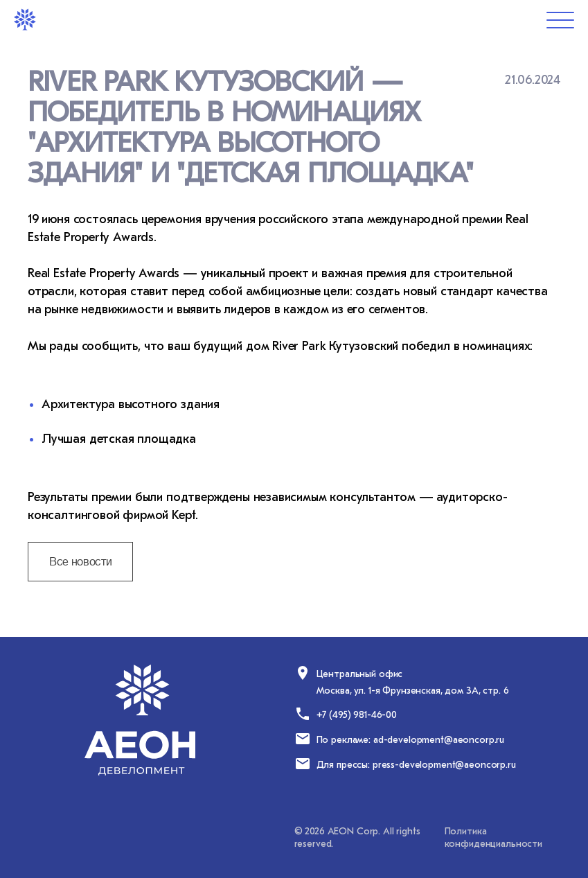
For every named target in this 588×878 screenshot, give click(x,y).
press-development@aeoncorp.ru (444, 765)
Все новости (80, 562)
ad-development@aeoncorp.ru (439, 740)
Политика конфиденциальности (493, 837)
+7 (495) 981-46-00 (357, 715)
